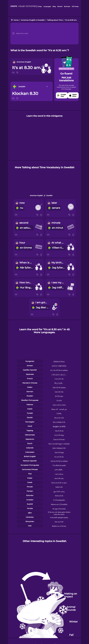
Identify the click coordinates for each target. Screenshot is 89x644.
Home (16, 20)
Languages (47, 6)
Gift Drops (75, 6)
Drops (40, 6)
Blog (54, 6)
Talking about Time (55, 20)
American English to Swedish (33, 20)
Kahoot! (60, 6)
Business (67, 6)
